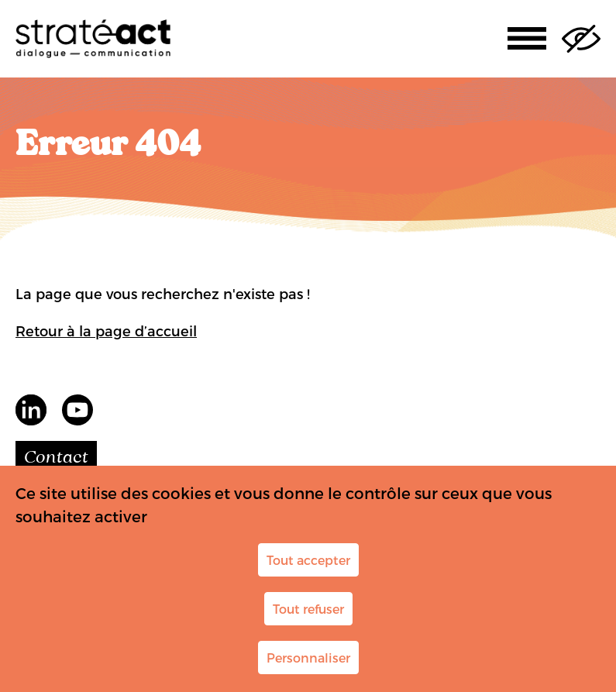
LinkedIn (31, 410)
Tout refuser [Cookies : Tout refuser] (308, 609)
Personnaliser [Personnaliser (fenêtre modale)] (308, 658)
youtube (77, 410)
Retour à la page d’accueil (106, 331)
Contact (56, 458)
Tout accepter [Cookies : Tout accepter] (308, 560)
